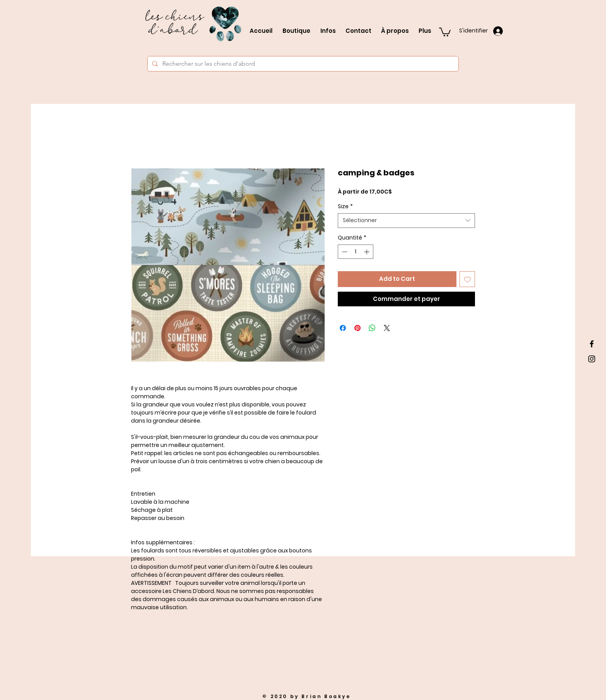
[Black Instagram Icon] (592, 359)
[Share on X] (387, 328)
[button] (445, 31)
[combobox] (406, 221)
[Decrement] (344, 252)
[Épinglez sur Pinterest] (357, 328)
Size (345, 206)
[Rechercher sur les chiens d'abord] (302, 64)
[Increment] (367, 252)
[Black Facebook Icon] (592, 344)
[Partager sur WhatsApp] (372, 328)
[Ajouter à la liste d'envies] (467, 279)
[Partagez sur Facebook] (343, 328)
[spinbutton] (356, 252)
